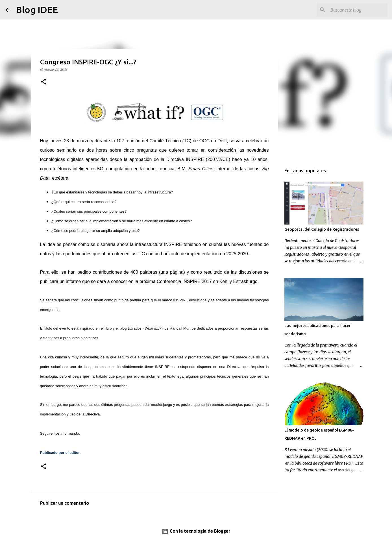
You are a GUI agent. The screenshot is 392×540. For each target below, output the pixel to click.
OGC (204, 141)
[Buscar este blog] (358, 10)
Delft (222, 141)
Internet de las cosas (238, 169)
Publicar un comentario (65, 503)
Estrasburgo (245, 281)
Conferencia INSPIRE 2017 (184, 281)
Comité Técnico (165, 141)
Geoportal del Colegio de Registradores (322, 229)
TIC (141, 254)
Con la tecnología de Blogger (196, 531)
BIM (181, 169)
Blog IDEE (37, 10)
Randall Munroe (183, 328)
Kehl (224, 281)
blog (123, 328)
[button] (43, 82)
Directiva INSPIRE (185, 159)
